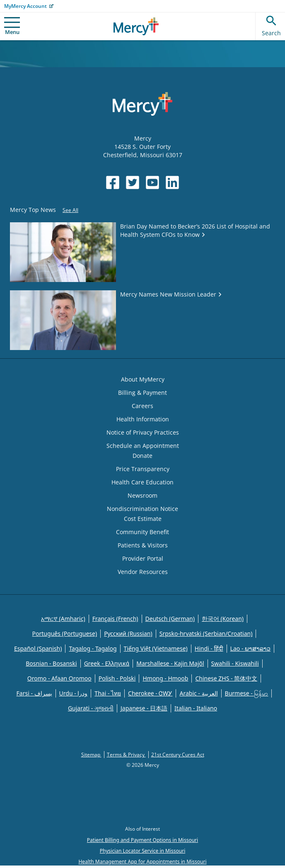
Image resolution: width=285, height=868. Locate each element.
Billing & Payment (142, 393)
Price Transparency (143, 469)
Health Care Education (142, 482)
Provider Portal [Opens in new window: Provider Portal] (143, 558)
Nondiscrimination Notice (142, 509)
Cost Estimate (143, 519)
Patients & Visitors (143, 545)
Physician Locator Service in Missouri (142, 851)
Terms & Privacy (126, 755)
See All (70, 210)
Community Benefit (142, 532)
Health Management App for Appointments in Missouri (142, 862)
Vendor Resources (143, 572)
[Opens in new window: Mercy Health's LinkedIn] (172, 182)
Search (271, 25)
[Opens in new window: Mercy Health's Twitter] (133, 182)
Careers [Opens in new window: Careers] (142, 406)
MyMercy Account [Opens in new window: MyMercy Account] (25, 6)
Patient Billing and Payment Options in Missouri (142, 840)
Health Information (143, 419)
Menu (12, 26)
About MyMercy (143, 379)
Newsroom (142, 495)
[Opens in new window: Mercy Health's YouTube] (152, 182)
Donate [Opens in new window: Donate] (142, 456)
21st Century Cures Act (178, 755)
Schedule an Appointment (143, 446)
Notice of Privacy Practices (143, 432)
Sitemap (91, 755)
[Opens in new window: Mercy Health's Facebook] (113, 182)
